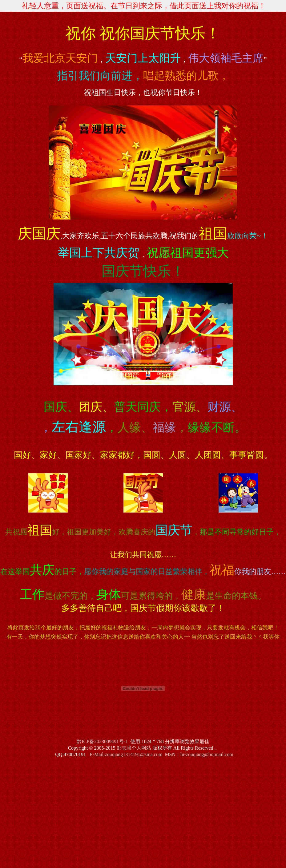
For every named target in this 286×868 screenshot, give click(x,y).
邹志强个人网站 (134, 748)
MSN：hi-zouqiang (184, 754)
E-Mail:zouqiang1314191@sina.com (126, 754)
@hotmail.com (218, 754)
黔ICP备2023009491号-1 (102, 741)
